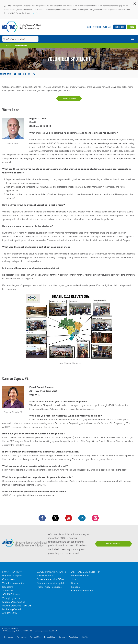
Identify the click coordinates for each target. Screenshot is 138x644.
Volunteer (97, 27)
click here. (36, 13)
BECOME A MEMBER (113, 544)
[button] (134, 4)
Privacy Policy (50, 637)
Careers (62, 637)
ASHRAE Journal (11, 594)
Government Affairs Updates (52, 583)
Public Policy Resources (49, 587)
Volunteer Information (13, 583)
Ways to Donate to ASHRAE (17, 606)
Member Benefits (80, 576)
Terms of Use (35, 637)
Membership (21, 45)
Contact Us (9, 637)
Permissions (22, 637)
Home (8, 45)
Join (89, 27)
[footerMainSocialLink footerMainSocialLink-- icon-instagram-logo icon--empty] (96, 518)
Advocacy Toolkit (45, 576)
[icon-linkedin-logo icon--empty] (82, 518)
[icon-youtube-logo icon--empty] (69, 518)
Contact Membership (82, 591)
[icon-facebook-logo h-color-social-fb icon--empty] (42, 518)
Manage (76, 587)
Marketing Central (12, 609)
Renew (75, 583)
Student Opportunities (14, 602)
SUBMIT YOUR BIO (69, 98)
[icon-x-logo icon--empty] (56, 518)
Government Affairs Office (50, 579)
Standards (8, 591)
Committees (9, 579)
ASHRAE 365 (10, 613)
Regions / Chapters (12, 576)
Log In (131, 27)
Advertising (73, 637)
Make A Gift (108, 27)
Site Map (85, 637)
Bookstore (120, 27)
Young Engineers (11, 598)
